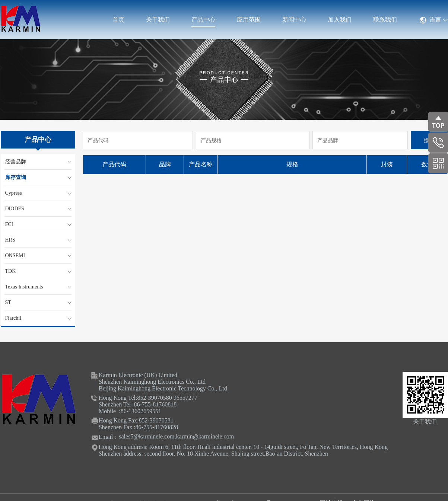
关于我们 (158, 20)
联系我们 (385, 20)
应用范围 (249, 20)
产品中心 (203, 20)
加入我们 (340, 20)
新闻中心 (294, 20)
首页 (118, 20)
